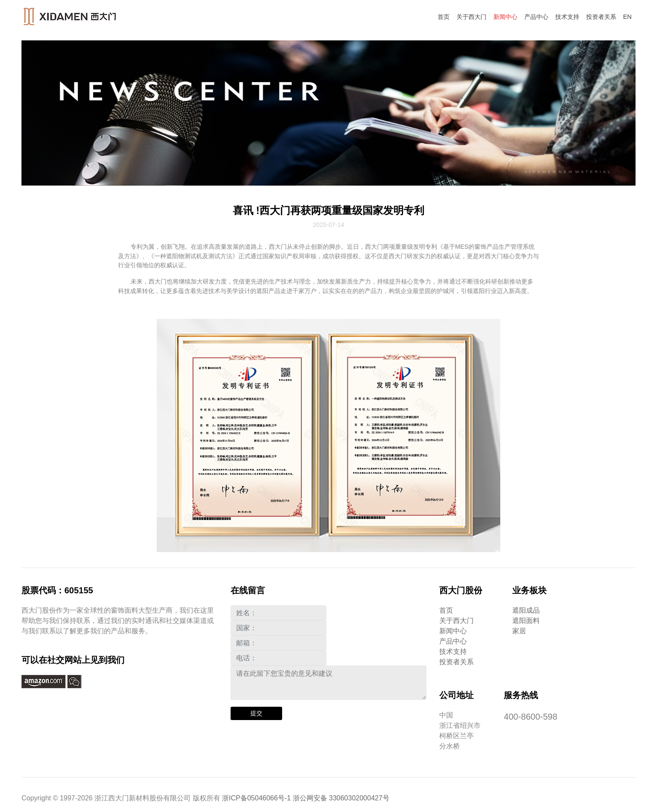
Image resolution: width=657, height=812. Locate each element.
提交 (256, 713)
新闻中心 (505, 17)
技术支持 (567, 17)
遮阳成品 (526, 610)
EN (627, 17)
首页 (444, 17)
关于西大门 (471, 17)
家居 (519, 631)
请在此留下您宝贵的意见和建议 (329, 683)
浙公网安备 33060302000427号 (341, 798)
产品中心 (536, 17)
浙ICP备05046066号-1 (256, 798)
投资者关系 (601, 17)
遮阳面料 (526, 621)
